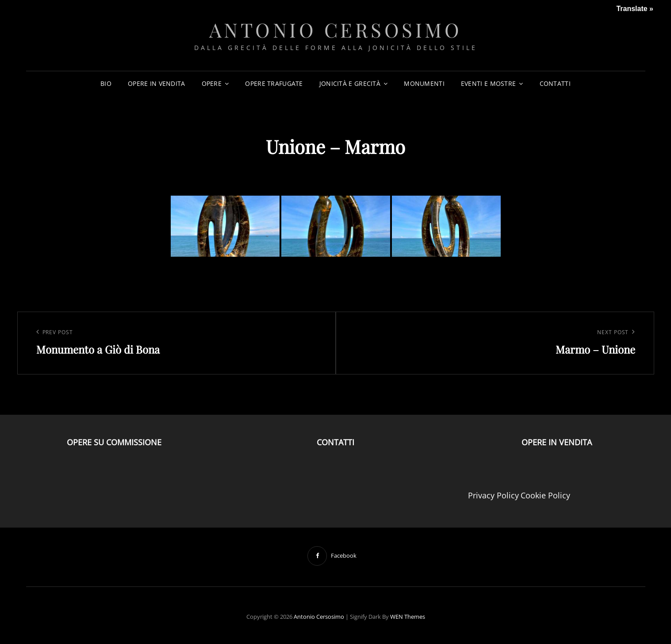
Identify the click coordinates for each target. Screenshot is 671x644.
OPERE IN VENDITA (157, 83)
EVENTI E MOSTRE (488, 83)
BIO (106, 83)
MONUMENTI (424, 83)
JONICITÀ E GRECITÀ (350, 83)
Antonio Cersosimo (336, 29)
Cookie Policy (545, 495)
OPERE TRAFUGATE (274, 83)
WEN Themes (408, 617)
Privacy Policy (493, 495)
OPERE (212, 83)
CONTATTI (555, 83)
